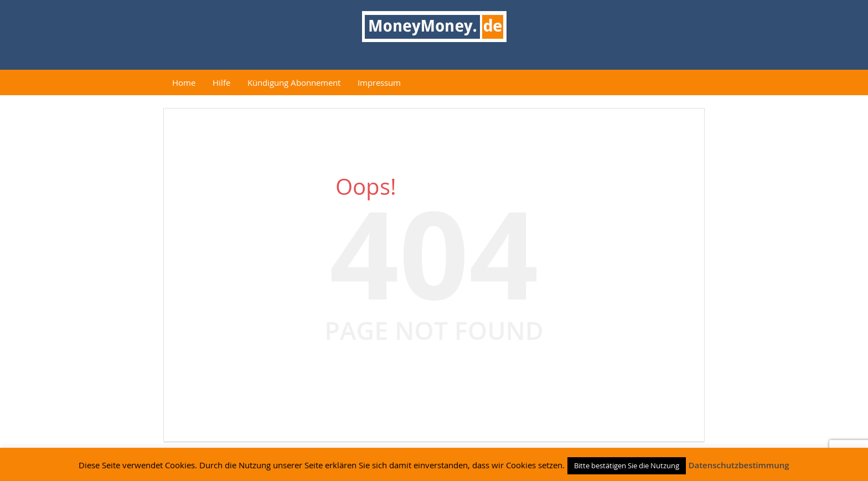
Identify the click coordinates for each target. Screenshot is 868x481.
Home (184, 82)
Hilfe (221, 82)
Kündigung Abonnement (294, 82)
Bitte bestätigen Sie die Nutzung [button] (627, 466)
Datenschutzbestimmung (738, 465)
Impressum (379, 82)
